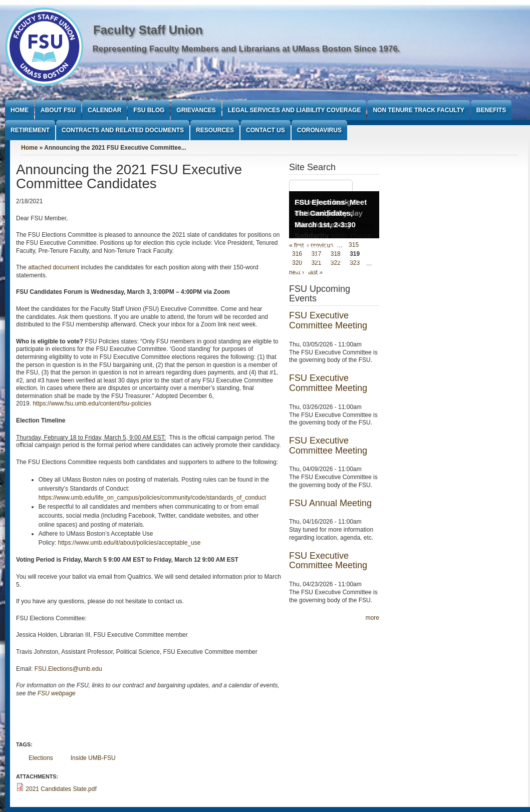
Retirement (30, 130)
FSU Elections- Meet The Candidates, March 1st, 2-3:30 (331, 213)
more (372, 618)
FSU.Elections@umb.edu (68, 669)
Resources (215, 130)
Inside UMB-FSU (93, 758)
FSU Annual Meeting (330, 503)
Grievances (196, 110)
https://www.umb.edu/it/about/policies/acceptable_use (129, 543)
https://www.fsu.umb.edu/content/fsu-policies (92, 403)
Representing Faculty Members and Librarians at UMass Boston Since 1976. (246, 49)
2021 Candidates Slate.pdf (61, 789)
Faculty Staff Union (148, 30)
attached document (54, 267)
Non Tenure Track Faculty (418, 110)
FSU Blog (149, 110)
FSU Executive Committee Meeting (328, 320)
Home (20, 110)
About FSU (58, 110)
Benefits (491, 110)
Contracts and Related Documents (123, 130)
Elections (41, 758)
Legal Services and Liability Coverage (295, 110)
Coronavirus (319, 130)
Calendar (104, 110)
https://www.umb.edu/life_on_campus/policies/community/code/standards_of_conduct (152, 498)
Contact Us (266, 130)
